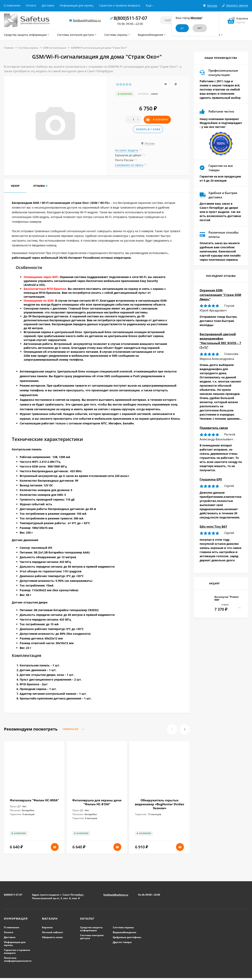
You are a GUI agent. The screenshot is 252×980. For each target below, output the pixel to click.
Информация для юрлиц (77, 5)
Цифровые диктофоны (127, 937)
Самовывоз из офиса (129, 165)
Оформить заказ (52, 937)
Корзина (47, 927)
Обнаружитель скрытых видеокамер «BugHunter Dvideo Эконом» (159, 804)
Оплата (31, 5)
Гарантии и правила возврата (120, 5)
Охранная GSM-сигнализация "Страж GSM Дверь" (220, 295)
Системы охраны (28, 48)
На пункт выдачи (127, 150)
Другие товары (122, 942)
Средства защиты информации (91, 929)
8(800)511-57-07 (130, 18)
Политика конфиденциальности (18, 959)
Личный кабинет (53, 932)
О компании (12, 5)
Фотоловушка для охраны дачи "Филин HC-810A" (97, 802)
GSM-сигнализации (55, 48)
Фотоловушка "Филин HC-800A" (34, 800)
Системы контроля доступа (92, 937)
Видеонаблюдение (125, 932)
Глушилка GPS (211, 479)
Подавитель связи (214, 428)
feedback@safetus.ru (87, 20)
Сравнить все (74, 729)
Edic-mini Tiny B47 (213, 526)
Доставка (48, 5)
